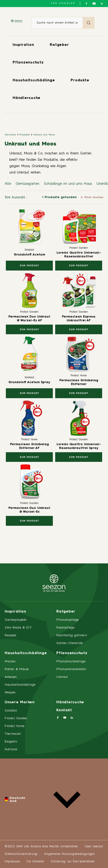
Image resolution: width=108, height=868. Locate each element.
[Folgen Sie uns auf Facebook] (86, 4)
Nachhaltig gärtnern (72, 635)
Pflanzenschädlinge (71, 662)
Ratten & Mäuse (17, 669)
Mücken (10, 662)
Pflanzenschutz (28, 63)
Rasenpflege (65, 628)
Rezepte (11, 635)
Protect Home (15, 726)
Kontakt (64, 710)
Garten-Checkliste (70, 643)
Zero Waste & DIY (18, 628)
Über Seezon (94, 846)
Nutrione (11, 749)
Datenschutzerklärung (21, 854)
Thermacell (13, 734)
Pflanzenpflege (68, 620)
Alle (8, 184)
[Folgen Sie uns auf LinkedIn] (102, 4)
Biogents (11, 742)
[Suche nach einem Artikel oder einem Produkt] (57, 23)
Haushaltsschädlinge (34, 81)
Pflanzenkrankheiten (71, 669)
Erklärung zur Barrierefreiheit (73, 862)
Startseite (10, 135)
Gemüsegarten (27, 184)
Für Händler (63, 3)
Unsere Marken (20, 702)
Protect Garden (16, 718)
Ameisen (11, 677)
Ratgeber (59, 45)
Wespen (10, 693)
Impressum (12, 862)
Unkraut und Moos (44, 135)
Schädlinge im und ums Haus (68, 184)
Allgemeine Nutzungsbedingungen (69, 854)
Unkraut (62, 677)
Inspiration (23, 45)
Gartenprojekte (16, 620)
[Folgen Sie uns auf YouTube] (94, 4)
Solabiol (11, 711)
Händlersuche (27, 98)
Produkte (80, 81)
